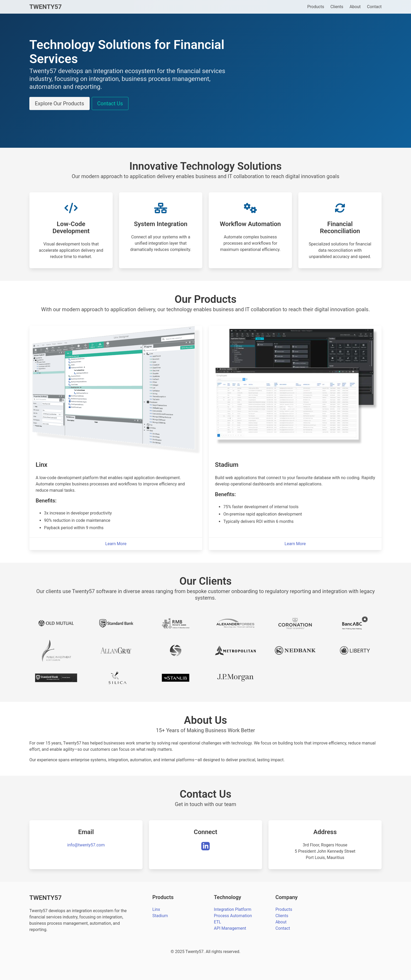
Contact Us (110, 103)
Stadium (160, 916)
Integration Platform (233, 909)
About (355, 7)
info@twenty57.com (86, 845)
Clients (337, 7)
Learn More (116, 544)
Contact (374, 7)
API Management (230, 928)
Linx (156, 909)
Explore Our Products (60, 103)
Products (316, 7)
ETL (217, 922)
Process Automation (233, 916)
